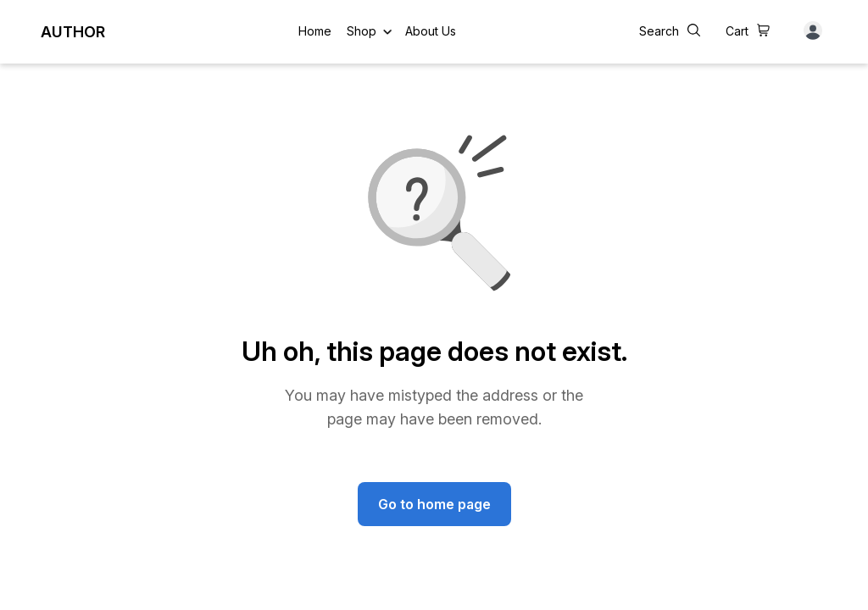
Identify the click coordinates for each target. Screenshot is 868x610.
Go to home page (434, 504)
